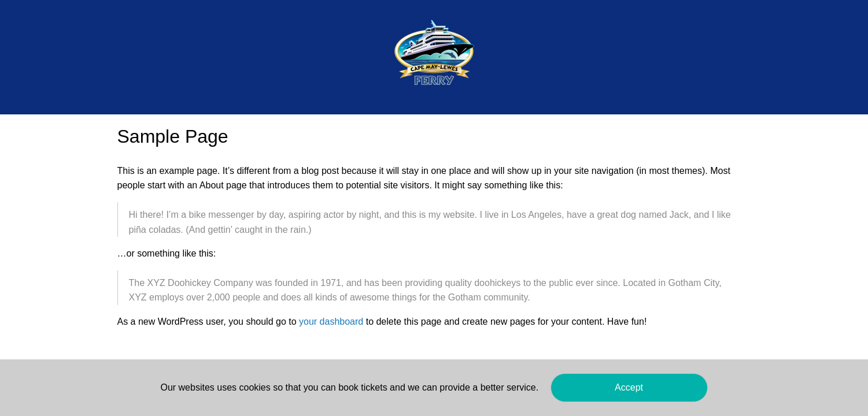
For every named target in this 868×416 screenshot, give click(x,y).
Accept (629, 387)
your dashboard (331, 322)
